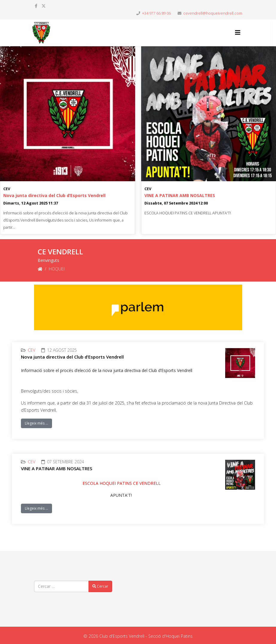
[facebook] (36, 6)
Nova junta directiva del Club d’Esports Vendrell (54, 195)
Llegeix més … (36, 423)
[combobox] (61, 586)
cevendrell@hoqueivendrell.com (213, 13)
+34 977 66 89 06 (156, 13)
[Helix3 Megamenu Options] (238, 32)
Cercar (100, 586)
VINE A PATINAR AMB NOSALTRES (180, 195)
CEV (7, 189)
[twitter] (44, 6)
